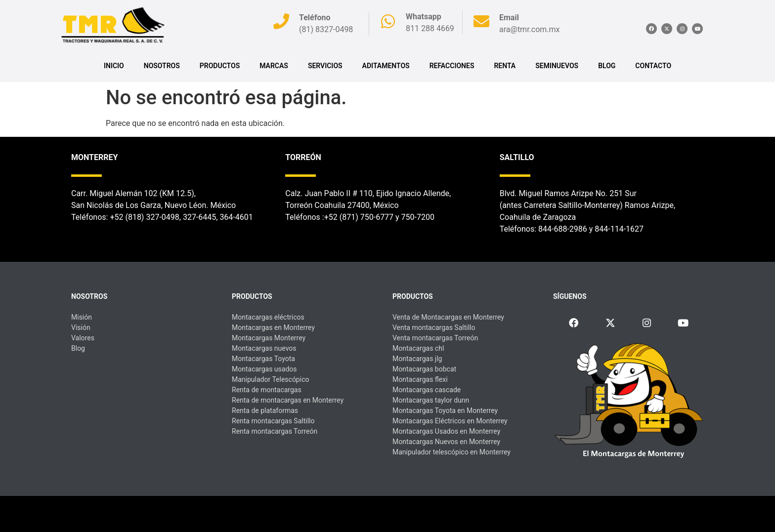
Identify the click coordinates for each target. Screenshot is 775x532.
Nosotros (162, 66)
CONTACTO (653, 66)
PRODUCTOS (220, 66)
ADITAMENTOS (386, 66)
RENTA (505, 66)
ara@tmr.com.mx (530, 29)
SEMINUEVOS (557, 66)
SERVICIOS (325, 66)
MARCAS (274, 66)
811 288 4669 (430, 28)
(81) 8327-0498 (326, 29)
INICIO (114, 66)
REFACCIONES (452, 66)
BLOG (607, 66)
